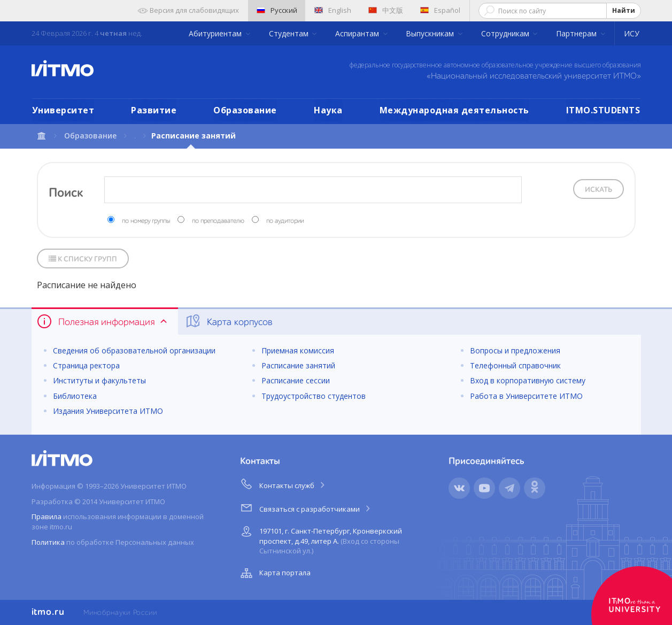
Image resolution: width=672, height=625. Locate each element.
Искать (598, 190)
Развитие (154, 110)
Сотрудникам (506, 33)
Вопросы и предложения (515, 350)
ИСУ (632, 33)
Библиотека (75, 396)
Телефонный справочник (515, 365)
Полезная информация (103, 321)
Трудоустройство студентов (314, 396)
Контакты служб (283, 484)
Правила (47, 516)
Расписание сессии (296, 380)
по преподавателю (218, 221)
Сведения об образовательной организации (134, 350)
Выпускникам (431, 33)
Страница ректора (86, 365)
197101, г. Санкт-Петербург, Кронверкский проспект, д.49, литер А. (320, 539)
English (333, 10)
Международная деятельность (454, 110)
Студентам (290, 33)
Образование (245, 110)
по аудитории (285, 221)
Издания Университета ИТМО (108, 411)
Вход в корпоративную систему (528, 380)
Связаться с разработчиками (306, 507)
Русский (277, 10)
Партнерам (577, 33)
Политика (48, 542)
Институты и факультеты (99, 380)
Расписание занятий (298, 365)
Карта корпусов (229, 321)
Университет (63, 110)
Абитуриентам (216, 33)
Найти (624, 10)
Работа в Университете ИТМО (526, 396)
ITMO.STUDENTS (603, 110)
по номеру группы (146, 221)
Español (440, 10)
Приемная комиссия (298, 350)
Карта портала (274, 573)
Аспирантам (358, 33)
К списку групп (83, 259)
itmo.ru (48, 612)
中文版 (386, 10)
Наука (328, 110)
